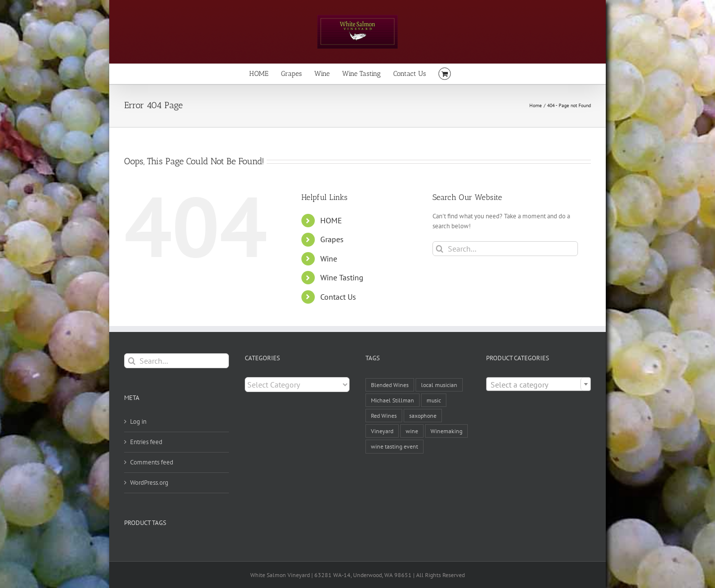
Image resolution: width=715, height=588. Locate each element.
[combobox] (538, 384)
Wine (329, 259)
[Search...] (505, 249)
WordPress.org (149, 483)
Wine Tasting (342, 277)
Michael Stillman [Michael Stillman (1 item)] (393, 400)
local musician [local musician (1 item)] (439, 385)
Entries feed (146, 442)
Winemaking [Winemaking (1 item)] (446, 431)
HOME (331, 220)
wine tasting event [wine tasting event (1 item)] (394, 446)
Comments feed (152, 462)
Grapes (332, 239)
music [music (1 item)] (434, 400)
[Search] (440, 249)
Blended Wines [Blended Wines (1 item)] (390, 385)
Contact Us (338, 297)
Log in (138, 422)
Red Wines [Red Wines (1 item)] (384, 416)
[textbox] (538, 385)
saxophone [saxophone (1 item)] (423, 416)
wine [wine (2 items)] (412, 431)
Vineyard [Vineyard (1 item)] (382, 431)
